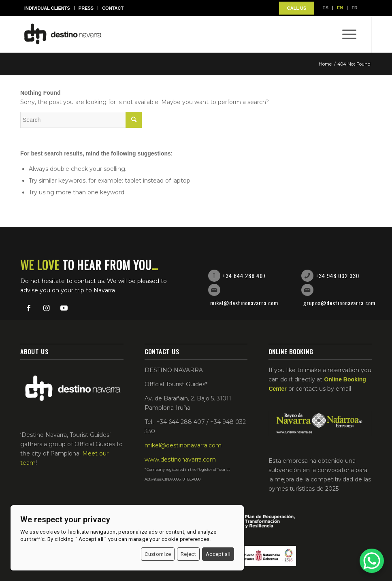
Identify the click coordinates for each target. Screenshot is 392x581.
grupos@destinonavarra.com (339, 303)
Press (86, 8)
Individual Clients (47, 8)
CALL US (297, 8)
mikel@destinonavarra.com (244, 303)
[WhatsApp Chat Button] (372, 561)
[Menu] (345, 34)
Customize (158, 554)
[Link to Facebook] (28, 308)
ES (325, 8)
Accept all (218, 554)
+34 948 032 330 (337, 276)
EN (340, 8)
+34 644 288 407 (244, 276)
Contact (113, 8)
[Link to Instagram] (46, 308)
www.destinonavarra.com (180, 460)
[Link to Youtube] (64, 308)
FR (355, 8)
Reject (188, 554)
